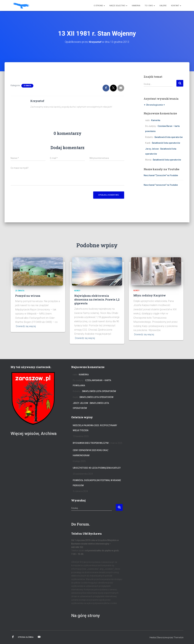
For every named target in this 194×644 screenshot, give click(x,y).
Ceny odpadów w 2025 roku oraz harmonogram (91, 453)
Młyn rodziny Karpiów (150, 295)
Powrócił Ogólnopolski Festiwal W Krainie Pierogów (97, 483)
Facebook (13, 637)
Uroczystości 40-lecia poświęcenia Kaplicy (97, 468)
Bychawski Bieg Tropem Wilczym (91, 443)
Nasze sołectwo (118, 6)
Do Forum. (82, 524)
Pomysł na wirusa (28, 296)
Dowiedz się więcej (27, 326)
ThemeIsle (178, 637)
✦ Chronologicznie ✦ (154, 105)
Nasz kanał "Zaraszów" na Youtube (161, 175)
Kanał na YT (39, 637)
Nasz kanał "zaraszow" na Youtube (161, 185)
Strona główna (26, 637)
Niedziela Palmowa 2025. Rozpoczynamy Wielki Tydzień (95, 428)
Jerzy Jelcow (152, 149)
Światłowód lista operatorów (169, 137)
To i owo (150, 6)
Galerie (163, 6)
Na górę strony (87, 615)
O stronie (99, 6)
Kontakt (176, 6)
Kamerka (136, 6)
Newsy (77, 291)
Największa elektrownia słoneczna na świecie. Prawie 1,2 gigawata (97, 299)
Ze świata (27, 85)
